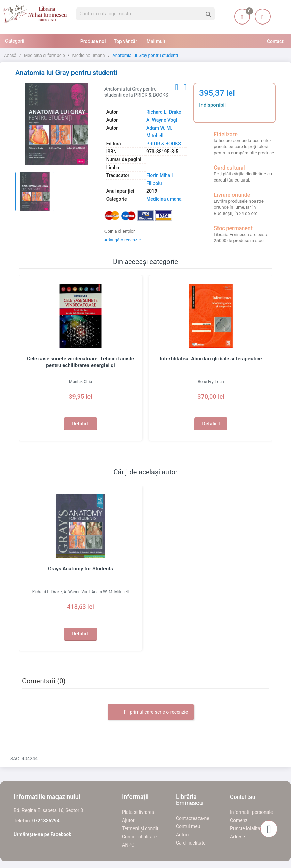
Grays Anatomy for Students (80, 569)
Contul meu (188, 826)
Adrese (238, 837)
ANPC (128, 845)
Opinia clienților (120, 231)
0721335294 (46, 821)
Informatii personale (251, 812)
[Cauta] (146, 14)
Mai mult (156, 41)
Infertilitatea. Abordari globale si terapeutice (211, 359)
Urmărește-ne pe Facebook (43, 834)
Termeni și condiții (141, 828)
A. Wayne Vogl (162, 120)
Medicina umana (164, 199)
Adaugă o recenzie (123, 240)
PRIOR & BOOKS (164, 144)
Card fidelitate (191, 843)
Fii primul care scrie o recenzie (151, 712)
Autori (182, 835)
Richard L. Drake (164, 112)
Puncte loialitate (247, 828)
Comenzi (239, 820)
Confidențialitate (139, 837)
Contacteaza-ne (193, 818)
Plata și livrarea (138, 812)
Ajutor (128, 820)
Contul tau (243, 797)
